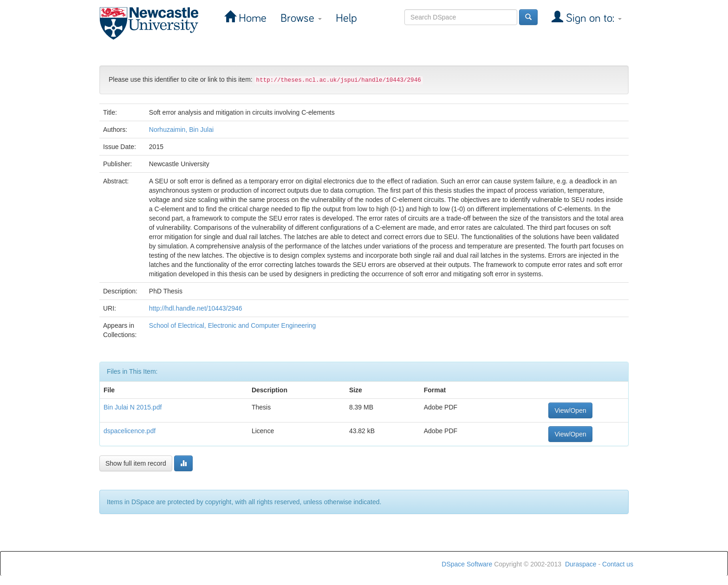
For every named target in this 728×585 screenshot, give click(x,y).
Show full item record (136, 463)
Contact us (618, 564)
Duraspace (581, 564)
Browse (301, 18)
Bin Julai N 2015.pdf (133, 407)
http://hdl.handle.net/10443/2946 (196, 308)
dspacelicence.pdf (130, 431)
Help (346, 18)
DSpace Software (467, 564)
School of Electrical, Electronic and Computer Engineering (233, 325)
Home (251, 18)
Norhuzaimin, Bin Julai (181, 130)
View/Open (570, 410)
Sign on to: (592, 18)
